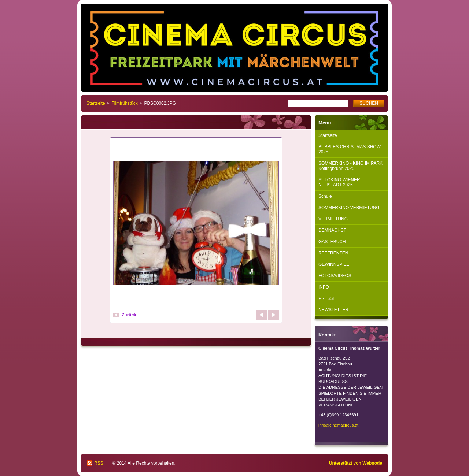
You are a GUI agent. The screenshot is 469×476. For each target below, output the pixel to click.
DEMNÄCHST (332, 230)
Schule (325, 196)
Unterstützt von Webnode (356, 463)
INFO (324, 287)
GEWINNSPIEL (334, 264)
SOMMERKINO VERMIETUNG (349, 208)
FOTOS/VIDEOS (335, 276)
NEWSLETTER (333, 310)
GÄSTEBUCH (332, 242)
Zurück (129, 315)
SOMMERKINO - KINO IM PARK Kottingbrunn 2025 (350, 166)
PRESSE (327, 298)
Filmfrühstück (124, 103)
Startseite (96, 103)
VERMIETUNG (333, 219)
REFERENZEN (333, 253)
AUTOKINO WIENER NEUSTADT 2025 (339, 182)
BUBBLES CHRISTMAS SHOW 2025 (350, 149)
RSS (99, 463)
